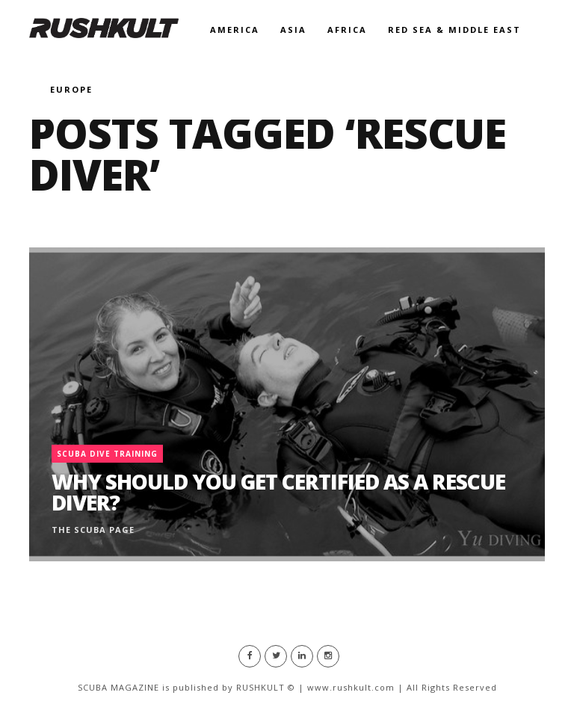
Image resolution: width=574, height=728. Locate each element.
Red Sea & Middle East (454, 30)
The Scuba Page (93, 530)
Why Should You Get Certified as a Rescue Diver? (278, 492)
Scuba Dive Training (107, 454)
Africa (347, 30)
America (235, 30)
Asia (293, 30)
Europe (71, 89)
